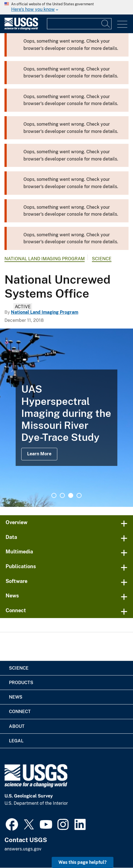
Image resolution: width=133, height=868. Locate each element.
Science (102, 259)
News (12, 596)
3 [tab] (71, 495)
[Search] (106, 24)
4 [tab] (79, 495)
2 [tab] (62, 495)
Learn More (39, 454)
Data (11, 537)
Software (16, 581)
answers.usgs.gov (23, 849)
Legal (16, 741)
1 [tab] (54, 495)
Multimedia (19, 552)
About (17, 726)
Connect (16, 610)
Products (21, 683)
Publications (21, 566)
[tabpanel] (66, 418)
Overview (16, 522)
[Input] (79, 24)
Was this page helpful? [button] (83, 862)
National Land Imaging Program (45, 259)
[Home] (21, 29)
